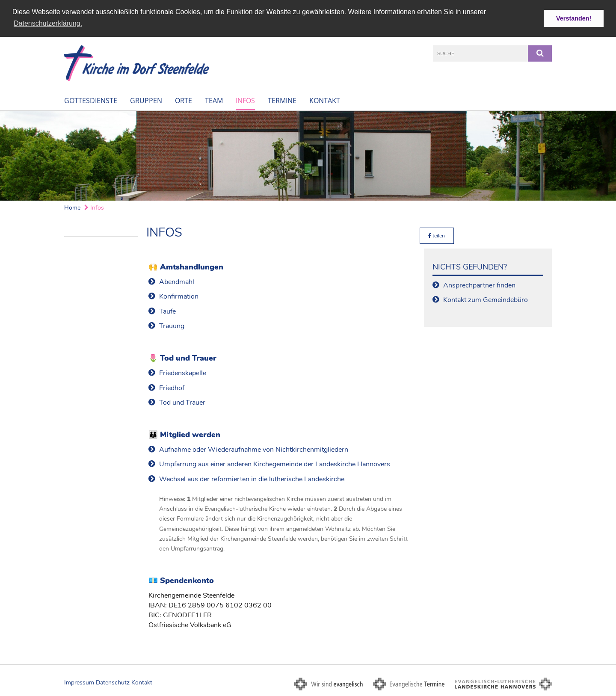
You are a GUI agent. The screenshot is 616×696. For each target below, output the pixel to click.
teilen (437, 235)
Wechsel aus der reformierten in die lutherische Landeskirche (252, 479)
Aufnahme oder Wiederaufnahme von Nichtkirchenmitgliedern (254, 449)
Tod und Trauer (182, 402)
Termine (282, 100)
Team (214, 100)
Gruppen (146, 100)
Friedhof (172, 387)
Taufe (167, 311)
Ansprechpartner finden (479, 285)
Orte (184, 100)
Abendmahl (177, 281)
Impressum (79, 682)
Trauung (172, 326)
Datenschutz (113, 682)
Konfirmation (179, 296)
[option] (308, 155)
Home (72, 207)
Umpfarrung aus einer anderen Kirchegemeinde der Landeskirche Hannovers (275, 464)
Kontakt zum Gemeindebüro (486, 299)
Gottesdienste (91, 100)
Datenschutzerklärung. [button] (48, 23)
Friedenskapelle (183, 373)
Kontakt (325, 100)
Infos (245, 100)
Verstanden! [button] (574, 18)
